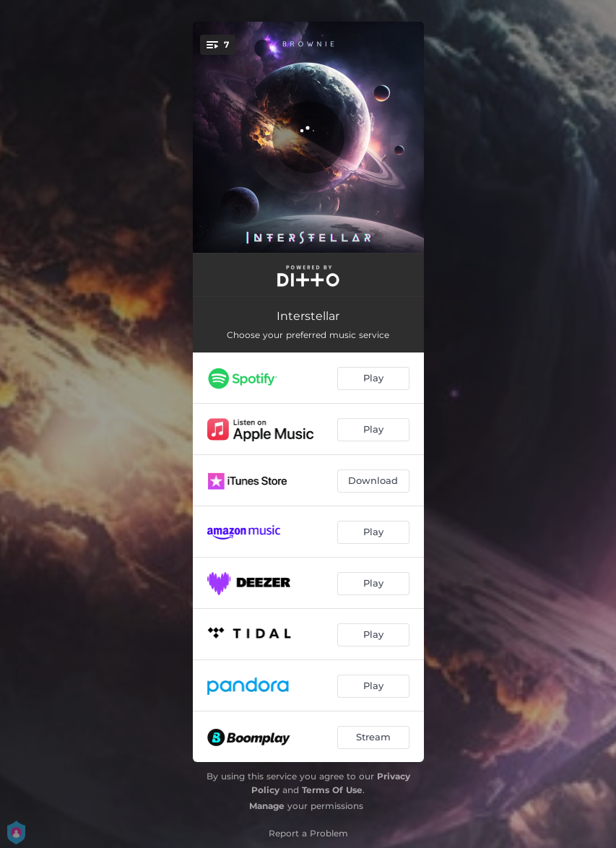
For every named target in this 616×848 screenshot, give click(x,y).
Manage (267, 806)
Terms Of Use (332, 790)
